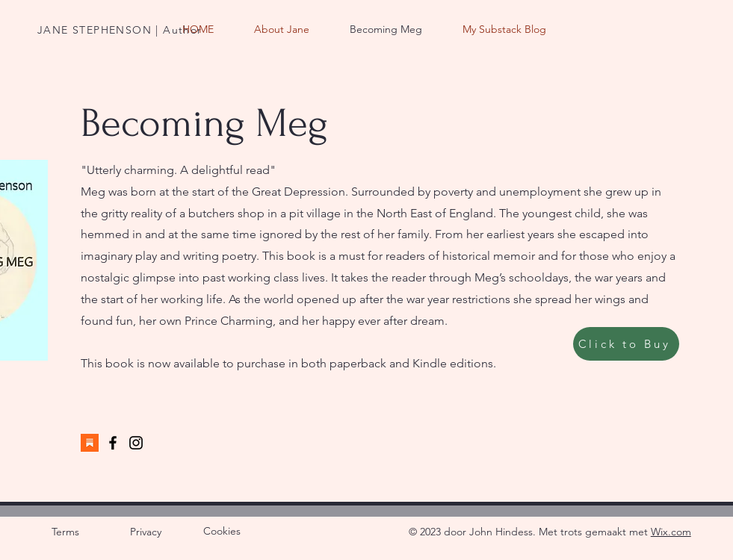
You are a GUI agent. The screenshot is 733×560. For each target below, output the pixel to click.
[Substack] (90, 443)
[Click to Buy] (626, 344)
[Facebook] (113, 443)
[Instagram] (136, 443)
